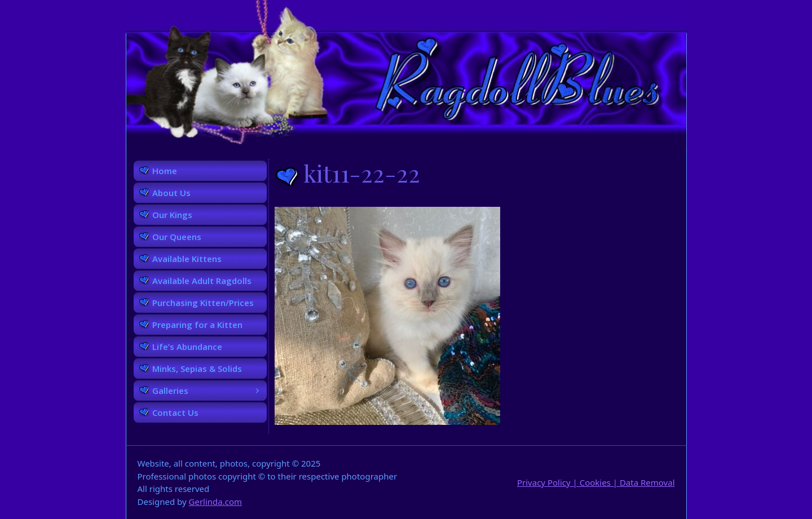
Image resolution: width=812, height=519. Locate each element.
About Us (171, 193)
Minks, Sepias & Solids (197, 369)
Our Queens (177, 237)
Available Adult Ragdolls (202, 281)
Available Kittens (187, 259)
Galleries (209, 391)
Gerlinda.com (216, 502)
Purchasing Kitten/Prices (203, 303)
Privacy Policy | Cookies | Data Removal (596, 482)
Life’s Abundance (187, 347)
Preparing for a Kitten (197, 325)
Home (165, 171)
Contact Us (175, 412)
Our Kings (172, 215)
